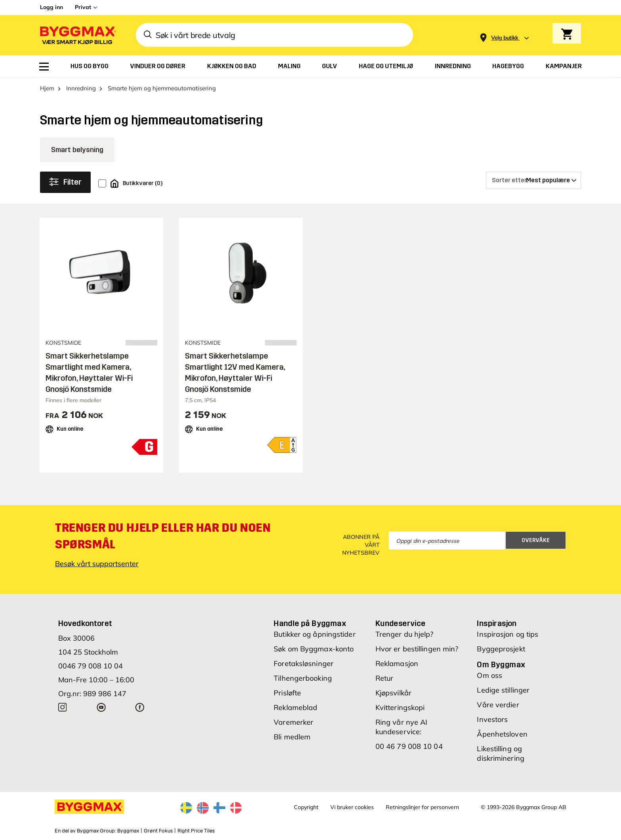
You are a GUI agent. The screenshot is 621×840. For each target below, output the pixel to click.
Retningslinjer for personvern (422, 807)
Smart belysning (77, 150)
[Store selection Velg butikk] (505, 38)
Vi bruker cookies (352, 807)
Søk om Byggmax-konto (314, 649)
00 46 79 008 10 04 (409, 746)
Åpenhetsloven (502, 734)
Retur (385, 678)
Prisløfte (287, 693)
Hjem (47, 88)
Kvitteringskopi (400, 707)
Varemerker (293, 722)
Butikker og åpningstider (314, 634)
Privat (83, 7)
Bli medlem (292, 737)
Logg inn (51, 7)
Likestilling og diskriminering (500, 753)
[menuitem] (44, 67)
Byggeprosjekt (501, 649)
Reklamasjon (397, 663)
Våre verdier (498, 705)
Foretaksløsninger (304, 663)
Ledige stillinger (503, 690)
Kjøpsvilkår (393, 693)
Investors (492, 719)
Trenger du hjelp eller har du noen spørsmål (163, 536)
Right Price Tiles (196, 831)
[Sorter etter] (533, 180)
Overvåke (536, 540)
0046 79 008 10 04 (90, 666)
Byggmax (128, 831)
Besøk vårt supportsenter (97, 564)
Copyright (306, 807)
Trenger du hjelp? (405, 634)
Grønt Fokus (158, 831)
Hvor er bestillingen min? (417, 649)
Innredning (81, 88)
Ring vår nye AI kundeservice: (402, 727)
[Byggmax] (77, 35)
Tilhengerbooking (303, 678)
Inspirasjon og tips (508, 634)
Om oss (490, 675)
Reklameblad (295, 707)
